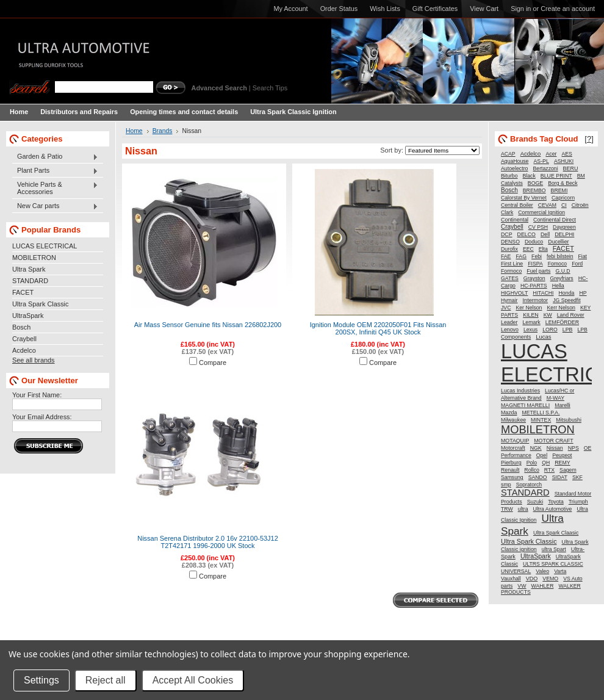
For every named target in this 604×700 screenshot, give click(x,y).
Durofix (509, 249)
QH (546, 463)
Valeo (542, 571)
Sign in (521, 9)
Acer (551, 154)
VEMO (550, 579)
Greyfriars (562, 278)
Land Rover (571, 315)
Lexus (530, 330)
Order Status (339, 9)
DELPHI (564, 234)
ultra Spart (554, 549)
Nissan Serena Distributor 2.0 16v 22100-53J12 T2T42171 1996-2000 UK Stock (207, 542)
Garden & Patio (55, 157)
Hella (558, 286)
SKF (577, 477)
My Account (290, 9)
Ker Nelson (529, 308)
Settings (41, 680)
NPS (573, 448)
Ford (577, 264)
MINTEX (541, 420)
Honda (567, 293)
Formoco (511, 271)
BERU (571, 168)
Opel (542, 455)
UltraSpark (28, 316)
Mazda (509, 413)
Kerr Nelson (561, 308)
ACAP (508, 154)
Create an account (568, 9)
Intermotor (536, 300)
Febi (537, 256)
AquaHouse (515, 161)
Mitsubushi (569, 420)
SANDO (538, 477)
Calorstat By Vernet (524, 198)
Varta (560, 571)
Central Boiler (517, 205)
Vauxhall (511, 579)
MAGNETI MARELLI (525, 405)
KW (548, 315)
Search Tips (270, 88)
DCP (507, 234)
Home (134, 131)
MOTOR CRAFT (553, 441)
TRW (507, 509)
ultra (523, 509)
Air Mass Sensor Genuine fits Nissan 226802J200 (208, 325)
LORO (550, 330)
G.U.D (563, 271)
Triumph (578, 502)
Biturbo (509, 176)
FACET (23, 292)
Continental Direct (555, 220)
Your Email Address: (42, 417)
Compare (213, 363)
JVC (506, 308)
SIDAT (560, 477)
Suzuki (535, 502)
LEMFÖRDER (562, 322)
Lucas (543, 337)
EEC (528, 249)
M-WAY (555, 398)
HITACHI (543, 293)
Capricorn (563, 198)
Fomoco (557, 264)
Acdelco (24, 350)
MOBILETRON (34, 258)
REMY (562, 463)
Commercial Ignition (541, 212)
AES (567, 154)
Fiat (583, 256)
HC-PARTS (534, 286)
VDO (532, 579)
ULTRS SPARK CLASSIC (553, 564)
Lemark (531, 322)
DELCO (527, 234)
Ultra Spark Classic (40, 304)
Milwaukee (513, 420)
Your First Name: (37, 395)
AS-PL (541, 161)
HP (583, 293)
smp (506, 485)
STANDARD (30, 281)
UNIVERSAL (516, 571)
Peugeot (562, 455)
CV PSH (538, 227)
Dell (545, 234)
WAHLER (543, 586)
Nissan (555, 448)
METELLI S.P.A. (541, 413)
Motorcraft (513, 448)
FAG (521, 256)
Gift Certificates (435, 9)
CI (564, 205)
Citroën (580, 205)
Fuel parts (538, 271)
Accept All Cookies (193, 680)
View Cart (484, 9)
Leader (509, 322)
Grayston (534, 278)
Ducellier (558, 242)
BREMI (559, 190)
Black (529, 176)
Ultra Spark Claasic (556, 533)
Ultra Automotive (553, 509)
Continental (515, 220)
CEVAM (547, 205)
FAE (506, 256)
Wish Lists (385, 9)
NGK (536, 448)
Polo (532, 463)
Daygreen (564, 227)
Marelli (563, 405)
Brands (163, 131)
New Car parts (55, 206)
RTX (549, 470)
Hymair (509, 300)
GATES (510, 278)
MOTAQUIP (515, 441)
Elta (543, 249)
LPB (568, 330)
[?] (589, 139)
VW (522, 586)
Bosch (21, 327)
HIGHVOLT (514, 293)
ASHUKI (564, 161)
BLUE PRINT (556, 176)
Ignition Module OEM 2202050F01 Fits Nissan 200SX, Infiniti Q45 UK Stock (378, 328)
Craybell (24, 339)
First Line (512, 264)
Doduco (534, 242)
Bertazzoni (546, 168)
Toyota (556, 502)
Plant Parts (55, 171)
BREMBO (534, 190)
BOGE (535, 183)
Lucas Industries (520, 391)
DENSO (510, 242)
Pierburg (511, 463)
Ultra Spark (29, 269)
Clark (507, 212)
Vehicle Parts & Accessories (55, 188)
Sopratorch (529, 485)
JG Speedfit (566, 300)
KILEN (530, 315)
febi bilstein (560, 256)
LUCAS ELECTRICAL (45, 246)
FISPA (535, 264)
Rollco (531, 470)
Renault (510, 470)
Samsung (512, 477)
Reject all (106, 680)
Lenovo (510, 330)
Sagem (568, 470)
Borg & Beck (563, 183)
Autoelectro (515, 168)
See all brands (34, 360)
